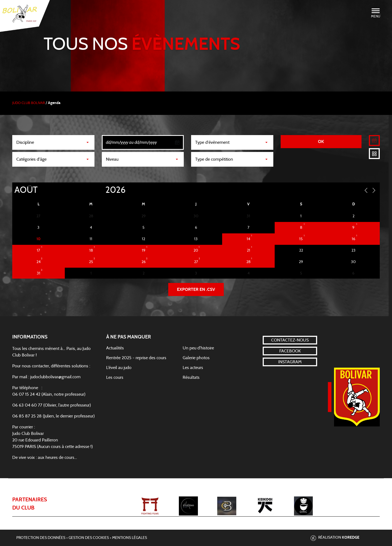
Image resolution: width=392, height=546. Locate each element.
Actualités (115, 348)
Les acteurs (193, 368)
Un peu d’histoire (198, 348)
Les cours (115, 377)
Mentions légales (130, 538)
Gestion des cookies (89, 538)
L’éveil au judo (119, 368)
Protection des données (41, 538)
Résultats (191, 377)
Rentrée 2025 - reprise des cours (136, 358)
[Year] (101, 190)
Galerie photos (196, 358)
